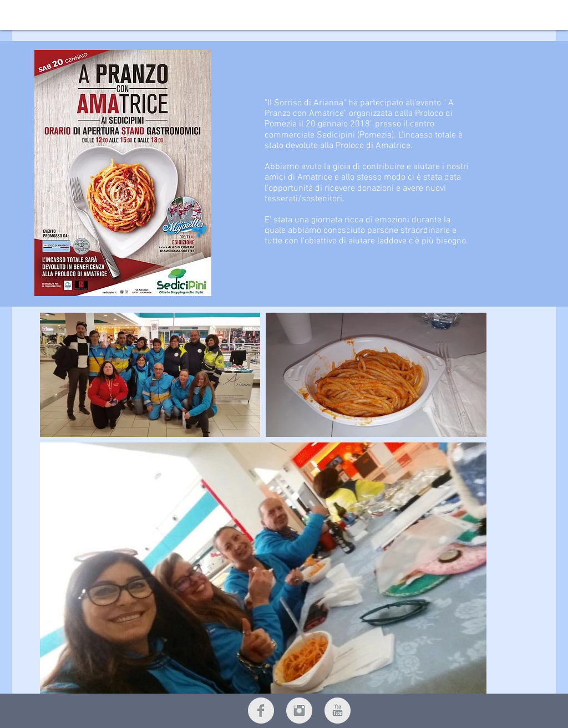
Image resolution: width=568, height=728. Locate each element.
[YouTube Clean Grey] (338, 711)
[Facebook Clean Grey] (261, 711)
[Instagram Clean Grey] (299, 711)
